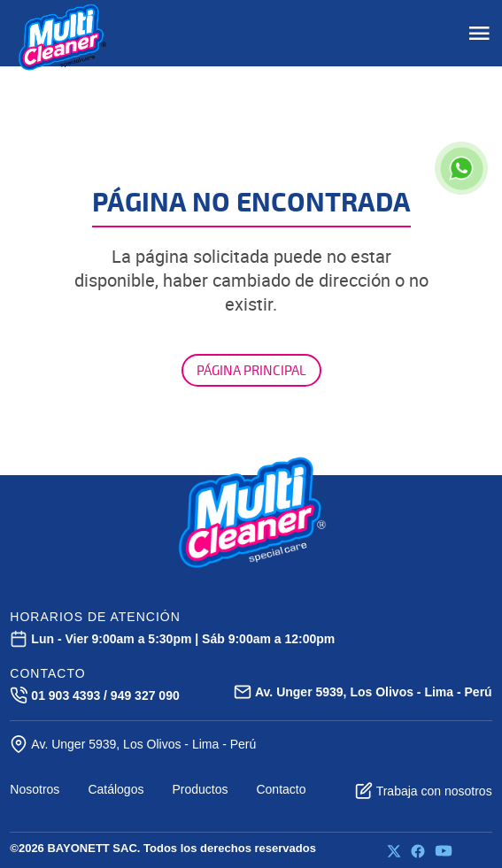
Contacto (281, 789)
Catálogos (116, 789)
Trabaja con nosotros (424, 791)
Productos (200, 789)
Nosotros (35, 789)
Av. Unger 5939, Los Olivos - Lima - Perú (133, 744)
